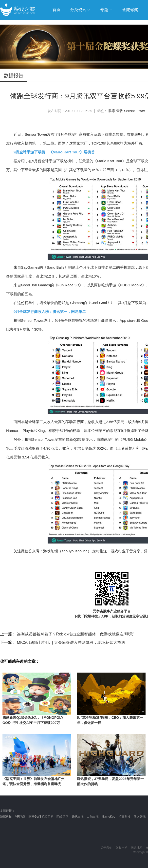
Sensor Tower (135, 111)
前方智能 (140, 817)
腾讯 (112, 111)
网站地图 (137, 848)
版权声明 (122, 848)
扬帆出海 (78, 817)
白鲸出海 (93, 817)
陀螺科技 (6, 817)
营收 (120, 111)
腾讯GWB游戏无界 (41, 817)
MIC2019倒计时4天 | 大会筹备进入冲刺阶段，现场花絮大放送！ (65, 642)
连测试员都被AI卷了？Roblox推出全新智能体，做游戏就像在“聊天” (67, 634)
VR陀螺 (20, 817)
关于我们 (106, 848)
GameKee (109, 817)
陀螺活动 (62, 817)
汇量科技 (125, 817)
